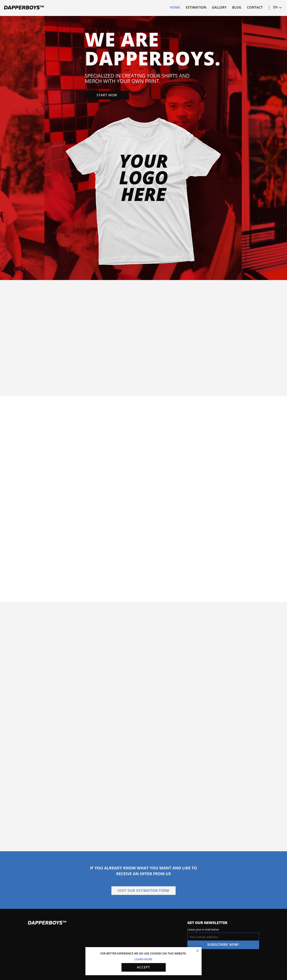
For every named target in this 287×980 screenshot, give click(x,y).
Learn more (144, 959)
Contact (255, 7)
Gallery (219, 7)
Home (175, 7)
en (277, 8)
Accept (143, 967)
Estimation (196, 7)
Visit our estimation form (143, 891)
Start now (107, 96)
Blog (237, 7)
